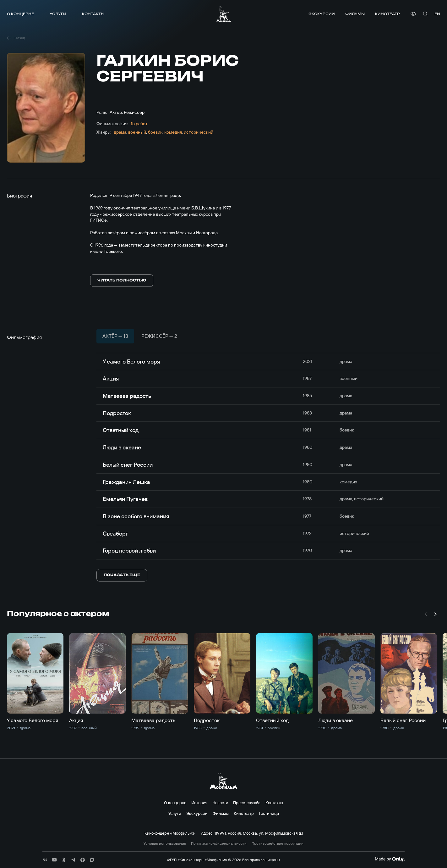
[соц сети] (45, 860)
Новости (220, 803)
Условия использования (165, 843)
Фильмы (355, 14)
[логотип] (224, 14)
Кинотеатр (387, 14)
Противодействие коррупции (278, 843)
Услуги (58, 14)
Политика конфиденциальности (219, 843)
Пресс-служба (247, 803)
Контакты (93, 14)
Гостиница (269, 813)
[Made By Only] (390, 859)
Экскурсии (322, 14)
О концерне (20, 14)
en (437, 14)
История (199, 803)
